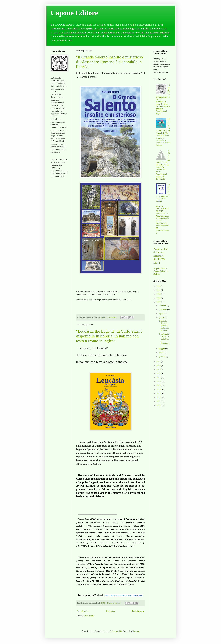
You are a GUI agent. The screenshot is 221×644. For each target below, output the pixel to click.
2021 (159, 362)
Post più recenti (83, 611)
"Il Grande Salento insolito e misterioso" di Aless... (164, 326)
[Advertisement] (59, 224)
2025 (159, 290)
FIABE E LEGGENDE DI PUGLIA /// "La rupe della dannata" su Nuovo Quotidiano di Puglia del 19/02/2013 (163, 165)
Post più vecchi (138, 611)
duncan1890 (117, 631)
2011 (159, 401)
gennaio (162, 356)
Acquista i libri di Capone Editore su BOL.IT (161, 271)
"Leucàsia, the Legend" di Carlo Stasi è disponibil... (164, 339)
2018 (159, 373)
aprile (161, 353)
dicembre (163, 306)
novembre (163, 309)
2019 (159, 369)
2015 (159, 385)
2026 (159, 286)
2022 (159, 302)
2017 (159, 377)
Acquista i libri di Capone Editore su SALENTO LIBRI (161, 256)
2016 (159, 381)
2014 (159, 389)
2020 (159, 365)
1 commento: (112, 317)
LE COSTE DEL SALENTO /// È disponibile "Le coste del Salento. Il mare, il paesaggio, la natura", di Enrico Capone (163, 132)
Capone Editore (74, 13)
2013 (159, 393)
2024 (159, 294)
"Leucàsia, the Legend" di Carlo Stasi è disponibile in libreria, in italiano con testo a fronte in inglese (109, 336)
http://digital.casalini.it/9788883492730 (124, 595)
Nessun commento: (114, 603)
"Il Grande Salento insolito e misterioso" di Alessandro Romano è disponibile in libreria (110, 62)
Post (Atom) (89, 616)
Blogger (136, 631)
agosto (162, 314)
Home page (111, 611)
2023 (159, 298)
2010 (159, 405)
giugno (162, 317)
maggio (162, 349)
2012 (159, 397)
